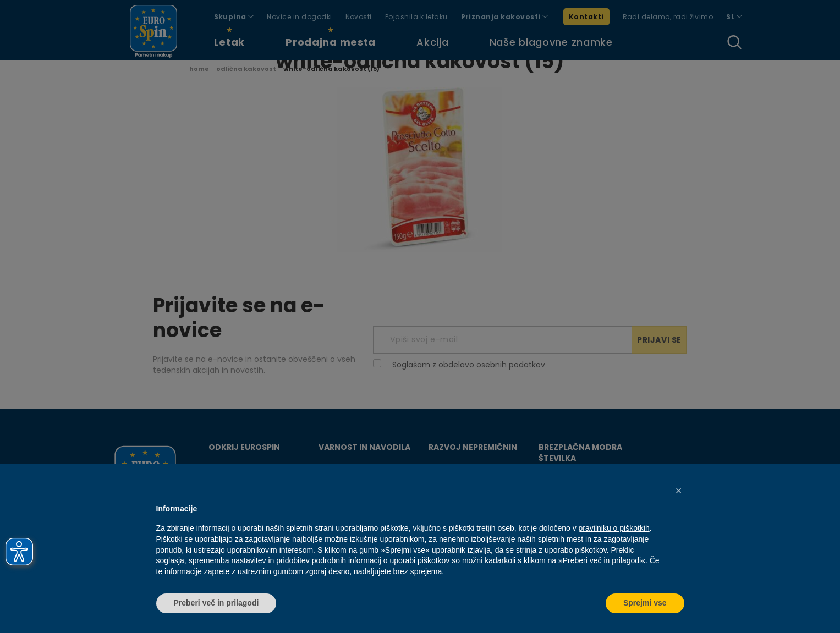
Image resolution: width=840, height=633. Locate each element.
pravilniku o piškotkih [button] (614, 528)
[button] (679, 491)
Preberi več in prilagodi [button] (216, 603)
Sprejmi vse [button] (645, 603)
